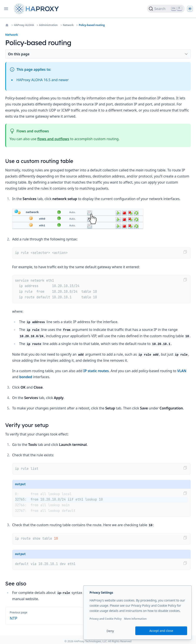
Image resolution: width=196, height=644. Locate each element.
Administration (48, 25)
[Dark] (190, 9)
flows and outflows (53, 139)
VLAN (182, 371)
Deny (110, 631)
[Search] (166, 9)
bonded (26, 377)
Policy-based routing (92, 25)
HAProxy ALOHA (24, 25)
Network (68, 25)
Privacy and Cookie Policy (106, 619)
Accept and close (161, 631)
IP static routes (96, 371)
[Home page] (37, 9)
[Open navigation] (6, 9)
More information (135, 619)
